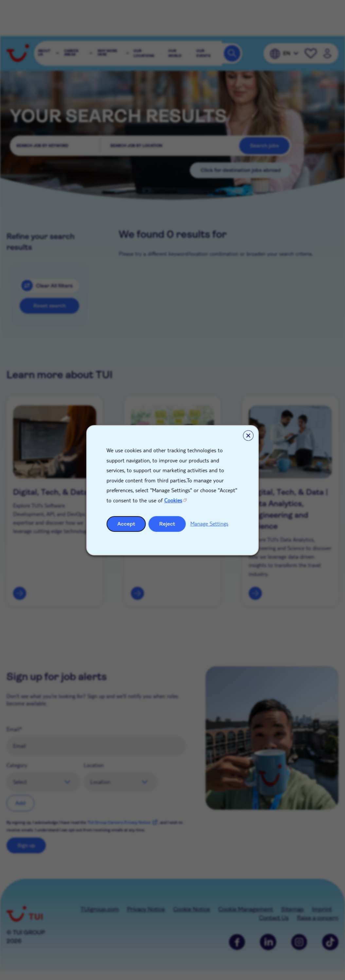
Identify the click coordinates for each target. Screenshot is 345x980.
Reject (167, 523)
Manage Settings (209, 523)
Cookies (173, 500)
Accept (127, 523)
